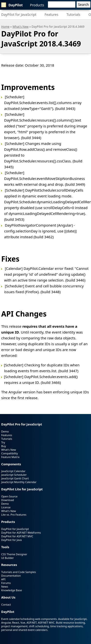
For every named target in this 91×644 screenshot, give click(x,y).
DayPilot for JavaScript (19, 14)
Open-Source (9, 496)
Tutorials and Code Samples (19, 572)
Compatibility (10, 453)
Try (3, 442)
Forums (6, 583)
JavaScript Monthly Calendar (19, 482)
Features (52, 14)
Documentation (11, 576)
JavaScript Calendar (13, 471)
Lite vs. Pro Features (14, 515)
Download (8, 500)
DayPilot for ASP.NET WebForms (21, 533)
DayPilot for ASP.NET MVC (17, 536)
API (3, 579)
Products (37, 5)
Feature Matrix (10, 457)
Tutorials (73, 14)
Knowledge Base (12, 590)
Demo (5, 431)
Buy (4, 446)
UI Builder (8, 558)
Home (5, 27)
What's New (21, 27)
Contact (6, 604)
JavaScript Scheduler (14, 475)
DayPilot (12, 5)
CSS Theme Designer (14, 554)
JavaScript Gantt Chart (15, 478)
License (6, 507)
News (5, 587)
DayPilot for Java (11, 540)
